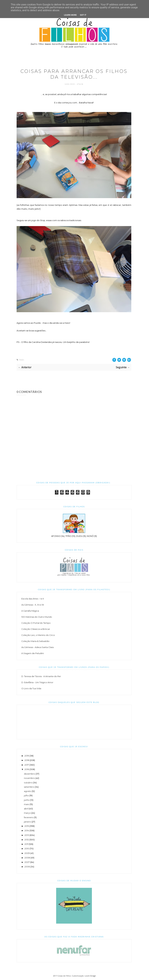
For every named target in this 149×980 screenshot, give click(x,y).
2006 (27, 867)
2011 (26, 844)
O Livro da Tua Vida (31, 689)
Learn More (70, 15)
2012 (27, 840)
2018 (27, 760)
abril (26, 809)
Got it (83, 15)
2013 (27, 835)
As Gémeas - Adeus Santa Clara (37, 647)
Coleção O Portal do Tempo (36, 623)
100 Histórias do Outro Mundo (37, 617)
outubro (28, 783)
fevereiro (29, 817)
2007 (27, 862)
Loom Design (90, 976)
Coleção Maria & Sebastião (35, 641)
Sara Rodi (70, 84)
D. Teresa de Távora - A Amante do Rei (41, 676)
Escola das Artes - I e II (33, 599)
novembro (29, 778)
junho (27, 800)
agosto (28, 791)
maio (27, 804)
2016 (27, 769)
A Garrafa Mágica (30, 611)
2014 (27, 831)
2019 (27, 756)
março (27, 813)
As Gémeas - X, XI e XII (33, 605)
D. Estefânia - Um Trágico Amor (37, 683)
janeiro (28, 822)
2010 (27, 849)
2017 (27, 765)
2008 (27, 858)
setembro (29, 787)
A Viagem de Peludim (33, 653)
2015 (27, 826)
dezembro (30, 774)
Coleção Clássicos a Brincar (36, 629)
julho (26, 796)
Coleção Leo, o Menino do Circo (38, 635)
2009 (27, 853)
